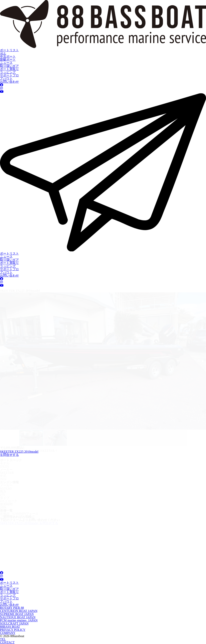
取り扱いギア (9, 66)
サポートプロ (9, 75)
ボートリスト (9, 50)
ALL (3, 53)
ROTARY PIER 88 (12, 608)
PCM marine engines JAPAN (19, 620)
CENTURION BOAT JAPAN (19, 611)
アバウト (6, 78)
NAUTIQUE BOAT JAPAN (18, 617)
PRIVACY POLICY (13, 630)
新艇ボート (8, 60)
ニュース (6, 63)
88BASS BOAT (10, 627)
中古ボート (8, 56)
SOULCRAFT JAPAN (14, 623)
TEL (3, 639)
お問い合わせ (9, 82)
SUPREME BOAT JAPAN (17, 614)
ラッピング (8, 72)
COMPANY (8, 633)
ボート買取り (9, 69)
